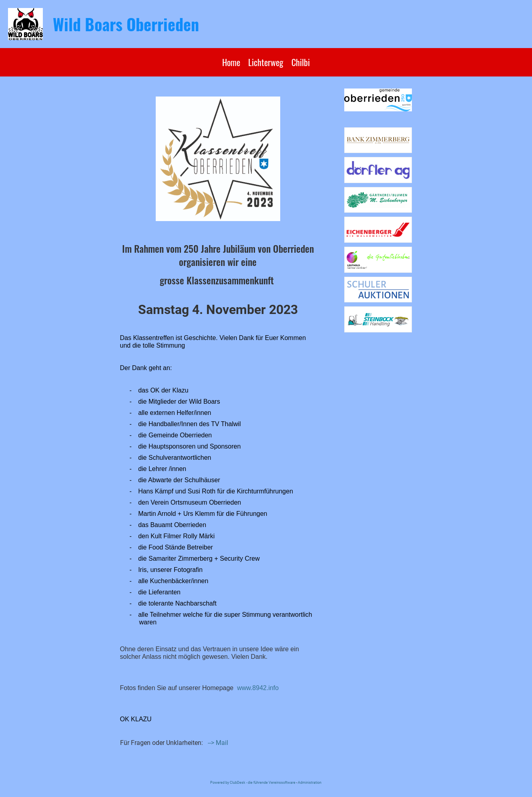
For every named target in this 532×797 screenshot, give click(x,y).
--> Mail (218, 743)
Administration (310, 782)
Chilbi (301, 62)
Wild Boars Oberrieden (126, 24)
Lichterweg (266, 62)
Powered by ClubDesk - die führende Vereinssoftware (253, 782)
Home (231, 62)
